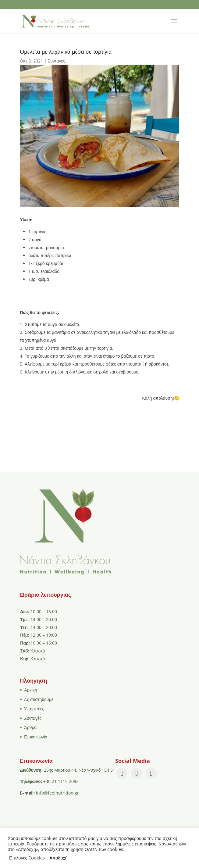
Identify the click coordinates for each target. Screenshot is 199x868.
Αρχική (31, 690)
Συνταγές (57, 61)
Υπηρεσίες (34, 709)
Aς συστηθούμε (39, 699)
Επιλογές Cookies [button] (27, 858)
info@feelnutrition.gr (57, 793)
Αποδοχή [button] (59, 858)
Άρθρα (30, 727)
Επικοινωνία (36, 737)
